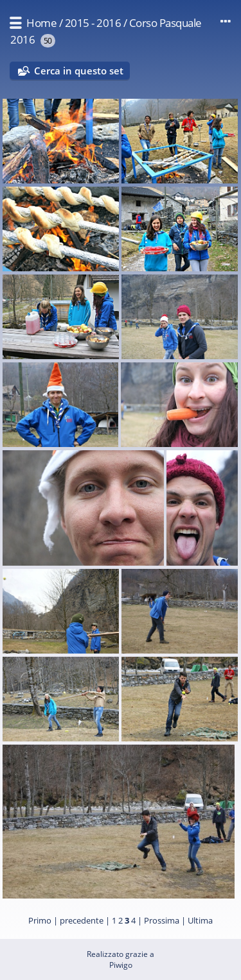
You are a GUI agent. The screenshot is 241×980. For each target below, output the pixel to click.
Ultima (200, 920)
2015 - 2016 (93, 23)
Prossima (162, 920)
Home (41, 23)
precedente (82, 920)
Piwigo (121, 965)
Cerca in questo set (79, 71)
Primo (40, 920)
